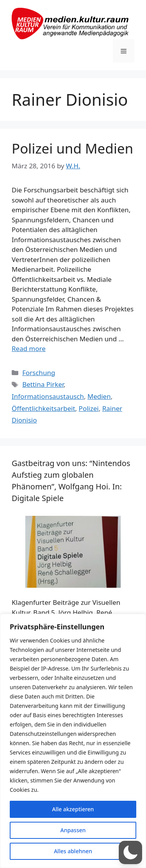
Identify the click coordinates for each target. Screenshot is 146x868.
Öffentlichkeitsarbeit (43, 408)
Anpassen (73, 830)
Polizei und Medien (72, 148)
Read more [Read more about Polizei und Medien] (29, 348)
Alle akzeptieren (73, 809)
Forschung (39, 373)
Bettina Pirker (43, 384)
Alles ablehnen (73, 851)
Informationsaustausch (48, 396)
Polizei (89, 408)
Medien (99, 396)
